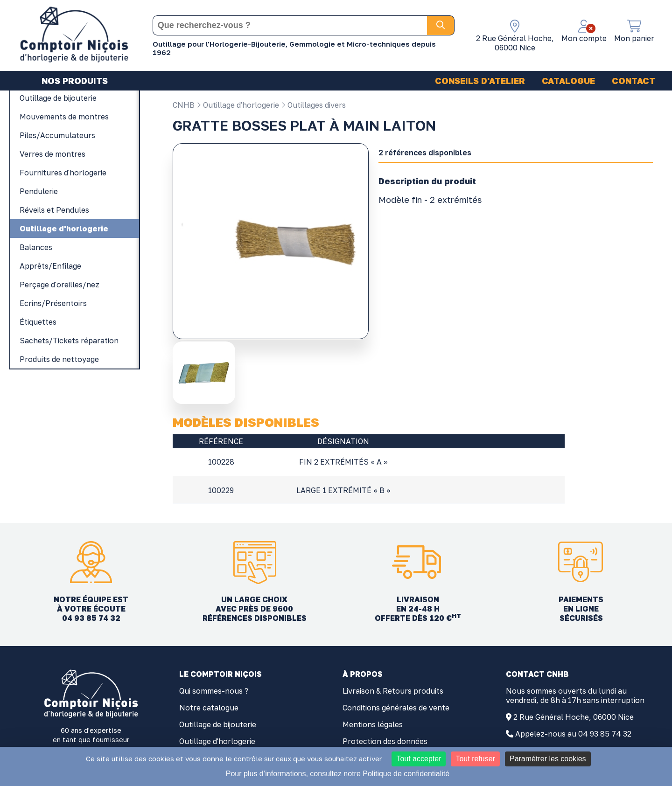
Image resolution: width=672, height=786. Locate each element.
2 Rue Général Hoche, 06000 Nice (574, 717)
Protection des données (385, 741)
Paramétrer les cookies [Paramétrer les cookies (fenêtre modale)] (548, 759)
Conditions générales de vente (396, 708)
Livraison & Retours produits (393, 691)
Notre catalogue (209, 708)
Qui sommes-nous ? (214, 691)
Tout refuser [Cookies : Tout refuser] (475, 759)
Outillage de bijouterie (218, 724)
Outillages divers (313, 105)
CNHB (184, 105)
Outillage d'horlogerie (238, 105)
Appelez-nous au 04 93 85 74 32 (573, 734)
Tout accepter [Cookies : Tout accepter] (419, 759)
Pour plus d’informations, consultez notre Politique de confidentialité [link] (338, 774)
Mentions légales (373, 724)
